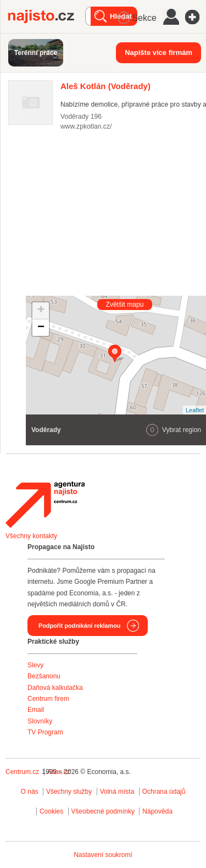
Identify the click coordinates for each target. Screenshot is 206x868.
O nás (30, 792)
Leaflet (195, 410)
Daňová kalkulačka (55, 688)
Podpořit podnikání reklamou (79, 626)
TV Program (45, 732)
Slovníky (40, 721)
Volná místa (117, 792)
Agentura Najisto (45, 505)
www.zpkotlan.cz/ (86, 126)
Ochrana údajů (164, 792)
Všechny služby (70, 792)
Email (36, 710)
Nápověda (157, 811)
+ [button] (41, 311)
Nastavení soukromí (103, 855)
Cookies (51, 811)
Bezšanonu (44, 676)
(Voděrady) (105, 86)
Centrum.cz (22, 772)
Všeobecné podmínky (103, 811)
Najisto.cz (47, 16)
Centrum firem (48, 699)
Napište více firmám (158, 52)
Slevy (35, 665)
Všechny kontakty (31, 536)
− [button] (41, 328)
